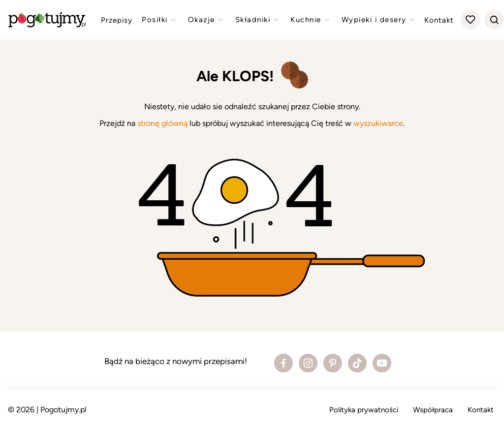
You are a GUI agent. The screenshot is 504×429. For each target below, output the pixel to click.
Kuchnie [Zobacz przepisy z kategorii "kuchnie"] (311, 20)
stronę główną (162, 123)
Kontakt (439, 20)
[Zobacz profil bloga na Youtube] (382, 363)
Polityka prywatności (364, 410)
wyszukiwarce (378, 123)
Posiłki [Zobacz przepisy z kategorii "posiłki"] (160, 20)
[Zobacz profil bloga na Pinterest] (333, 363)
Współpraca (433, 410)
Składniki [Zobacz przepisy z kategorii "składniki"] (258, 20)
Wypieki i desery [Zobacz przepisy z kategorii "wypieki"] (379, 20)
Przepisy (117, 20)
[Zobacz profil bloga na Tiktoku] (357, 363)
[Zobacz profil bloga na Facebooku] (283, 363)
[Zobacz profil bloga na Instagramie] (308, 363)
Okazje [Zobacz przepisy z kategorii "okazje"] (207, 20)
